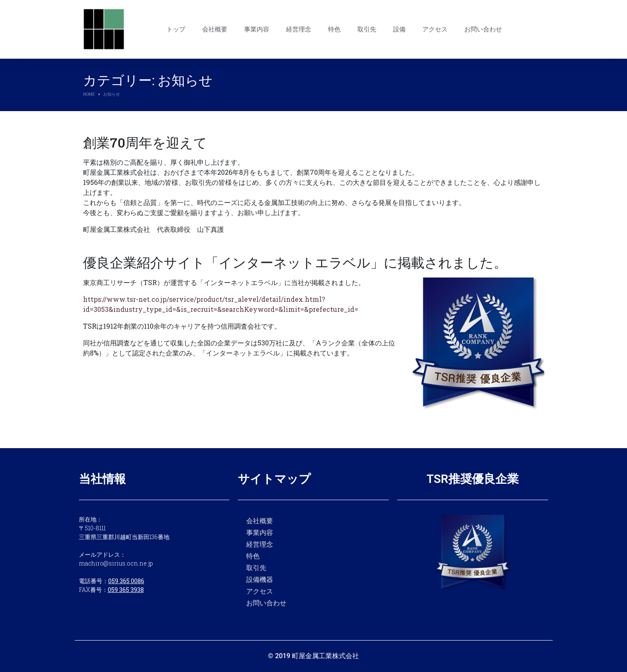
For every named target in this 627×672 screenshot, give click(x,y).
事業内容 (257, 29)
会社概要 (215, 29)
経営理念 (299, 29)
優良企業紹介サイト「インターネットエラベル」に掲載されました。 (295, 262)
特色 (334, 29)
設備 (399, 29)
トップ (176, 29)
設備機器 (260, 579)
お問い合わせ (483, 29)
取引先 (367, 29)
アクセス (435, 29)
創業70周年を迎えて (145, 142)
